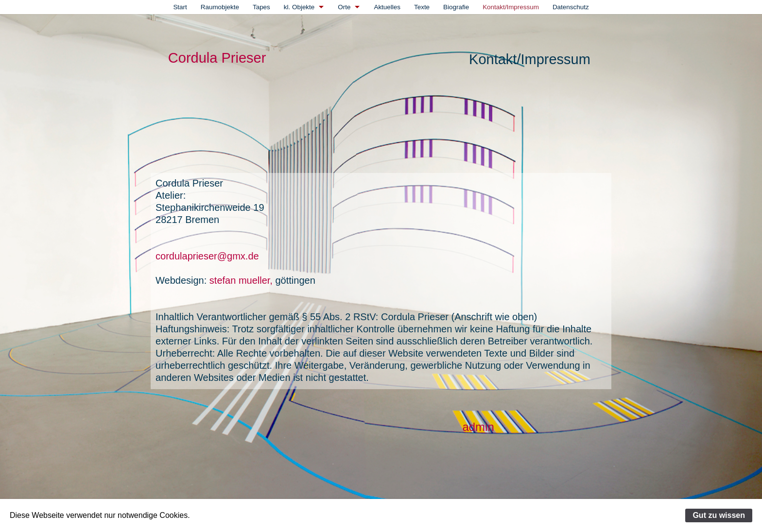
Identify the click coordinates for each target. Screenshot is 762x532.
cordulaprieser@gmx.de (207, 256)
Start (180, 7)
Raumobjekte (220, 7)
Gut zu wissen (719, 515)
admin (478, 427)
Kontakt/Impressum (511, 7)
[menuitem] (180, 7)
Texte (422, 7)
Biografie (456, 7)
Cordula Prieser (217, 58)
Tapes (261, 7)
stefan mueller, (240, 280)
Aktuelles (387, 7)
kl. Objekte (299, 7)
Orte (344, 7)
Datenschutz (571, 7)
